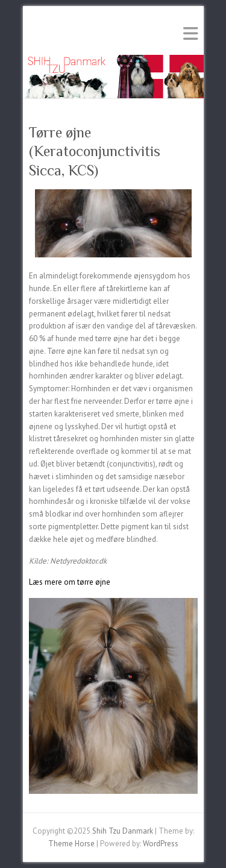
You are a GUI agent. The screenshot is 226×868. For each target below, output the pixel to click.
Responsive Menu (190, 33)
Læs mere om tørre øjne (70, 582)
